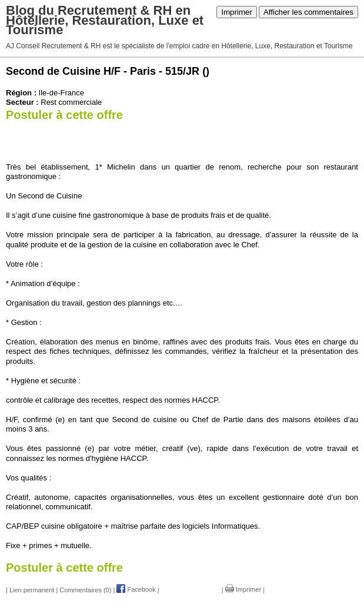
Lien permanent (32, 589)
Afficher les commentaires (308, 12)
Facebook (136, 589)
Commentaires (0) (85, 589)
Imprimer (237, 12)
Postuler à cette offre (64, 115)
